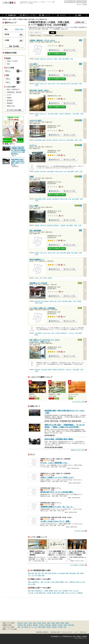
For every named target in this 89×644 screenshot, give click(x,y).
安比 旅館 (63, 225)
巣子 (39, 573)
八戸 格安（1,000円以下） (61, 333)
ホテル (30, 584)
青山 (33, 573)
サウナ (66, 582)
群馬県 (39, 623)
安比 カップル (44, 84)
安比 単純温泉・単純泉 (40, 140)
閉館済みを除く (60, 36)
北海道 (53, 623)
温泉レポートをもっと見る (78, 450)
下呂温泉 (41, 625)
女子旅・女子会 (56, 593)
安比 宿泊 (37, 59)
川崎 (22, 627)
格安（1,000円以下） (34, 582)
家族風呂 (10, 103)
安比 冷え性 (55, 140)
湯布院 (65, 625)
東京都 (44, 623)
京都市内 (55, 627)
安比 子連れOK (51, 171)
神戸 (65, 627)
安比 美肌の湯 (56, 199)
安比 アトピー (44, 114)
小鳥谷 (82, 573)
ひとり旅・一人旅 (49, 582)
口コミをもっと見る (80, 531)
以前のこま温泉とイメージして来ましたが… (57, 477)
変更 (21, 35)
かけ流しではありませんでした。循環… (56, 521)
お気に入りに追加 (70, 50)
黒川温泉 (60, 625)
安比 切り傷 (38, 301)
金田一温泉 (41, 575)
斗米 (36, 575)
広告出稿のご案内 (55, 632)
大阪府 (49, 623)
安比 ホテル (43, 59)
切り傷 (49, 593)
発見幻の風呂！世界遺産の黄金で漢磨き (59, 439)
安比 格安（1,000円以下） (65, 114)
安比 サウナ (50, 59)
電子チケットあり (36, 36)
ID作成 (85, 4)
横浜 (19, 627)
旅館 (34, 584)
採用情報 (84, 636)
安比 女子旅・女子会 (65, 84)
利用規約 (79, 636)
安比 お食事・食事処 (53, 114)
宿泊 (42, 582)
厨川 (36, 573)
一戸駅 (71, 59)
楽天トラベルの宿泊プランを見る (57, 54)
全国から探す (19, 29)
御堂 (67, 573)
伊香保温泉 (48, 625)
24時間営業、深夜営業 (14, 92)
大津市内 (61, 627)
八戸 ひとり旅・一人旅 (48, 333)
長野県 (58, 623)
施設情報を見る (55, 50)
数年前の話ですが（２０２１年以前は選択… (57, 492)
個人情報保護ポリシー (56, 636)
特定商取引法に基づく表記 (69, 636)
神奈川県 (20, 623)
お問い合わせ (83, 632)
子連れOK (72, 582)
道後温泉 (54, 625)
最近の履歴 (81, 2)
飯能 (40, 627)
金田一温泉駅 (65, 59)
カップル (83, 582)
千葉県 (30, 623)
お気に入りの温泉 (70, 2)
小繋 (78, 573)
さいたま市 (34, 627)
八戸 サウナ (71, 333)
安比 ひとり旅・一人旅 (54, 84)
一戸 (29, 575)
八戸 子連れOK (38, 333)
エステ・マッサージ (70, 593)
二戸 (33, 575)
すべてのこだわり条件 (14, 110)
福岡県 (67, 623)
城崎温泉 (35, 625)
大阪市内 (49, 627)
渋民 (46, 573)
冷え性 (78, 582)
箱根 (25, 625)
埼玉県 (25, 623)
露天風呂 (66, 591)
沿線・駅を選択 (14, 46)
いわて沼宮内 (61, 573)
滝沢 (43, 573)
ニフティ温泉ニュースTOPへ (77, 565)
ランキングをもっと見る (79, 402)
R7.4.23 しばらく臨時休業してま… (54, 463)
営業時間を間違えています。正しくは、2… (57, 507)
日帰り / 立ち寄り (13, 61)
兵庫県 (35, 623)
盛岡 (29, 573)
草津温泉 (20, 625)
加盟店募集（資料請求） (42, 632)
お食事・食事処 (59, 582)
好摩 (50, 573)
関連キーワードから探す (10, 629)
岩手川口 (54, 573)
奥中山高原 (72, 573)
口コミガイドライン (67, 632)
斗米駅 (55, 59)
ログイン (79, 4)
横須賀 (26, 627)
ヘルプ (76, 632)
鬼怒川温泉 (71, 625)
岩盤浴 (9, 98)
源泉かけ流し (43, 593)
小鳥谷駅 (50, 278)
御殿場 (44, 627)
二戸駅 (60, 59)
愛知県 (62, 623)
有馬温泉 (29, 625)
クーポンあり (48, 36)
